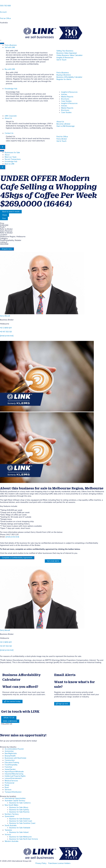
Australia (4, 23)
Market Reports (67, 97)
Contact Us (9, 133)
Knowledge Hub (11, 89)
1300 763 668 (5, 6)
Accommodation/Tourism (14, 749)
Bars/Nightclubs (11, 753)
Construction (10, 760)
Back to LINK (10, 164)
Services (8, 790)
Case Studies (66, 101)
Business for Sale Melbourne (21, 837)
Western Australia (11, 841)
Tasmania (8, 830)
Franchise (8, 767)
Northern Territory (12, 814)
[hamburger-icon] (2, 43)
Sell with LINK (10, 47)
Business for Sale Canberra (20, 803)
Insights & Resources (69, 92)
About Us (8, 118)
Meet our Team (11, 157)
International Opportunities (15, 798)
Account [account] (3, 12)
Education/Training (12, 763)
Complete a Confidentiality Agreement (17, 558)
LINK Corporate (11, 116)
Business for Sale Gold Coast (21, 821)
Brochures (65, 99)
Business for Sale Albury (19, 807)
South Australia (11, 826)
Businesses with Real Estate (15, 758)
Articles (64, 94)
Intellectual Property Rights (15, 776)
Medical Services (11, 781)
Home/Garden (10, 769)
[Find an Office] (1, 16)
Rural (7, 787)
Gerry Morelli (5, 316)
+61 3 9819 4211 (6, 328)
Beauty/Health (10, 756)
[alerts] (1, 738)
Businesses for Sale (12, 153)
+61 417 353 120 (6, 332)
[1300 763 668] (1, 3)
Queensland (9, 816)
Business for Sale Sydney (19, 810)
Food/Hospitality (11, 765)
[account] (1, 9)
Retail (7, 785)
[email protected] (12, 537)
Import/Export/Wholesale (14, 772)
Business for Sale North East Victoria (24, 839)
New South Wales (11, 805)
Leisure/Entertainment (13, 778)
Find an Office (5, 18)
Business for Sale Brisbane (20, 819)
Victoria (8, 835)
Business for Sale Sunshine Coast (22, 823)
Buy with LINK (10, 69)
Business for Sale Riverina (19, 812)
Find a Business (11, 45)
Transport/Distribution (13, 792)
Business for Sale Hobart (19, 832)
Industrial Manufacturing (14, 774)
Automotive (9, 751)
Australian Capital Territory (15, 801)
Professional (9, 783)
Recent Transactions (13, 159)
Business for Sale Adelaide (20, 828)
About (7, 155)
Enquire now (7, 249)
